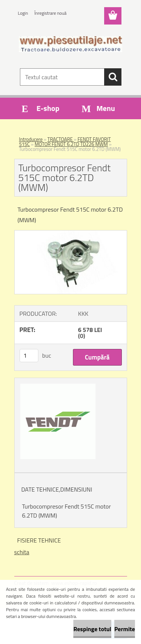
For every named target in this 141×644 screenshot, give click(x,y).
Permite (125, 629)
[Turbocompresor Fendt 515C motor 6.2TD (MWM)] (71, 234)
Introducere (31, 139)
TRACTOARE (61, 139)
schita (22, 552)
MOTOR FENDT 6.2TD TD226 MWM (71, 144)
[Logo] (70, 44)
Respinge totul (92, 629)
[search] (113, 77)
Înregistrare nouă (51, 13)
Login (23, 13)
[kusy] (29, 356)
